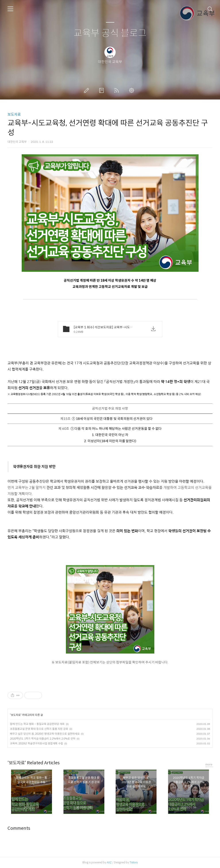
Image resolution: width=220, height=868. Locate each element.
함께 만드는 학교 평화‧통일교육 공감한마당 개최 (37, 724)
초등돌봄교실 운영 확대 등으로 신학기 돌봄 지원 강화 (39, 729)
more (209, 764)
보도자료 (14, 114)
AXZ (109, 862)
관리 (132, 90)
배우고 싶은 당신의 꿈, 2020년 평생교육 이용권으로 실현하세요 (45, 734)
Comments (19, 828)
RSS (117, 90)
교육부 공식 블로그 (110, 33)
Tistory (134, 862)
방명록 (102, 90)
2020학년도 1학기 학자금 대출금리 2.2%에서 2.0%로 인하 (43, 739)
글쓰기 (87, 90)
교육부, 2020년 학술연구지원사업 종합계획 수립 (36, 743)
